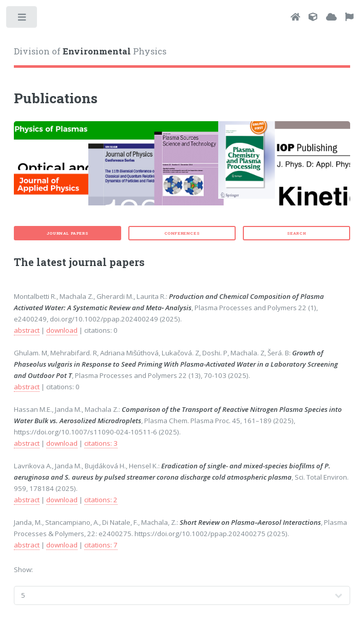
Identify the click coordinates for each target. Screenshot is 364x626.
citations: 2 (101, 500)
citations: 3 (101, 443)
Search (297, 233)
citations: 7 (101, 545)
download (62, 330)
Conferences (182, 233)
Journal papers (68, 233)
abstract (27, 330)
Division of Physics (90, 51)
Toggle (22, 19)
